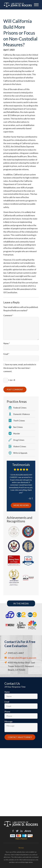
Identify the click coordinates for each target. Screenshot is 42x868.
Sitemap (21, 848)
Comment (8, 315)
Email (6, 354)
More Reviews (21, 505)
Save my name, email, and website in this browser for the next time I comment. (20, 368)
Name (7, 343)
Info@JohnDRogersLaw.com (22, 658)
